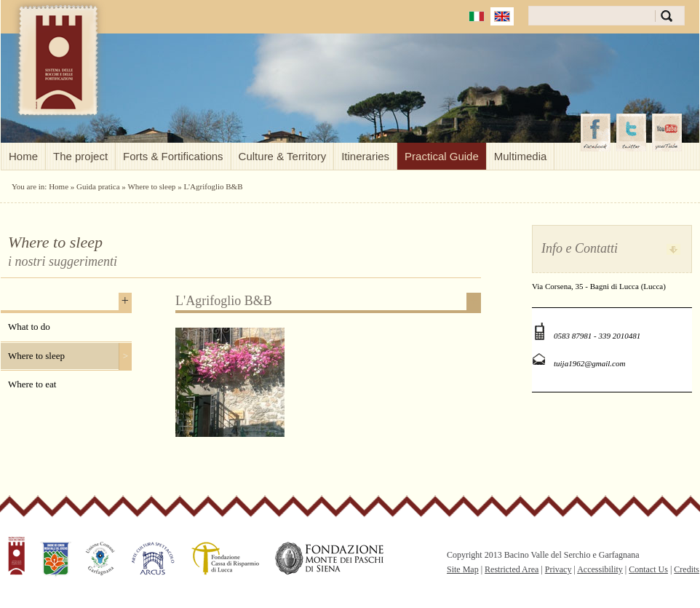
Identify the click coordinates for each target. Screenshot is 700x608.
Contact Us (648, 569)
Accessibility (600, 569)
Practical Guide (442, 156)
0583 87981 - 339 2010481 (597, 336)
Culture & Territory (283, 156)
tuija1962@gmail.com (589, 363)
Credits (687, 569)
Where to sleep (151, 186)
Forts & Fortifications (173, 156)
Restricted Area (512, 569)
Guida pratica (98, 186)
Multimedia (521, 156)
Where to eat (32, 384)
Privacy (558, 569)
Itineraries (365, 156)
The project (80, 156)
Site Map (463, 569)
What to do (29, 327)
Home (23, 156)
